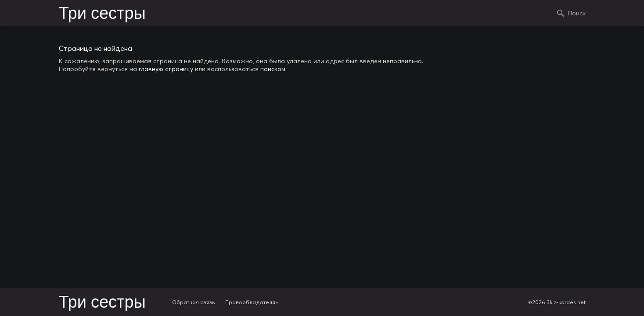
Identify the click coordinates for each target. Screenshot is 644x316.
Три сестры (102, 14)
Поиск (577, 13)
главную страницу (166, 69)
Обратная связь (194, 302)
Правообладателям (252, 302)
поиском (273, 69)
